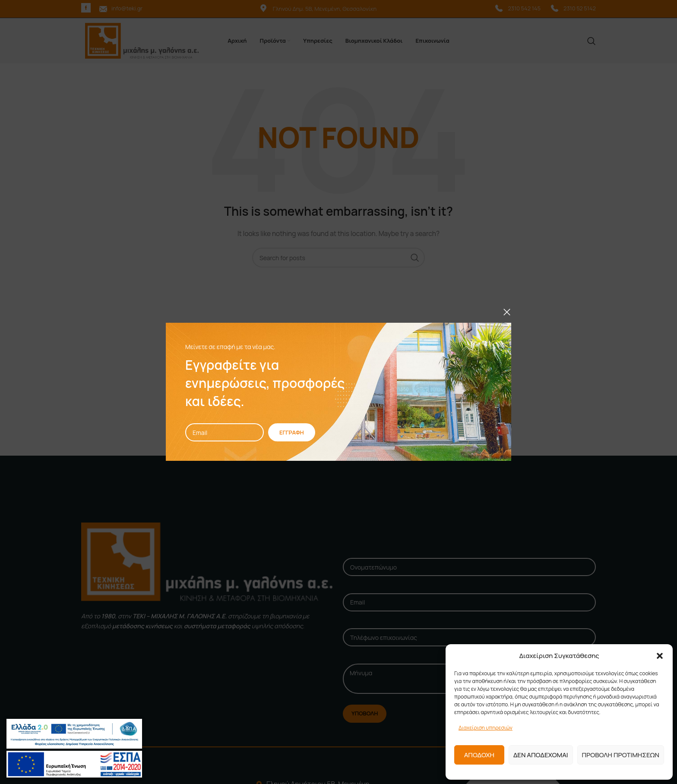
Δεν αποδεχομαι (541, 755)
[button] (660, 656)
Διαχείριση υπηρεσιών (486, 728)
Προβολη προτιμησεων (621, 755)
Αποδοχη (479, 755)
